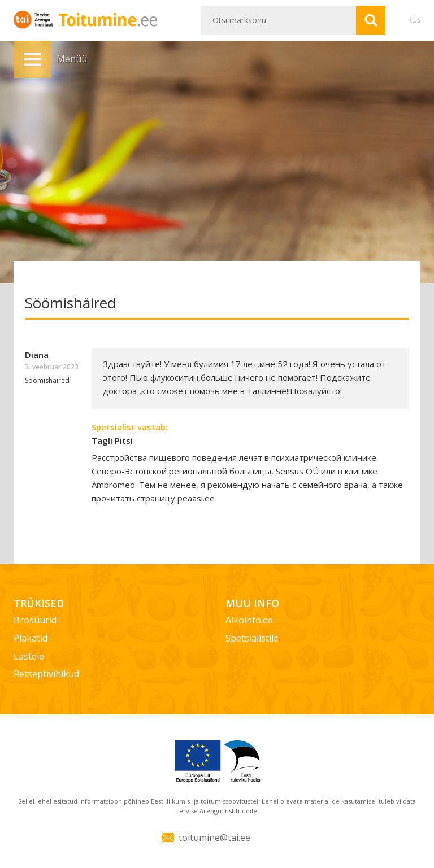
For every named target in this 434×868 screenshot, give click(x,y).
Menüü (32, 59)
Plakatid (31, 638)
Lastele (29, 656)
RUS (414, 20)
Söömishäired (47, 380)
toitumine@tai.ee (214, 838)
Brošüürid (35, 620)
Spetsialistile (252, 638)
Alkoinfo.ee (249, 620)
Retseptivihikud (46, 674)
